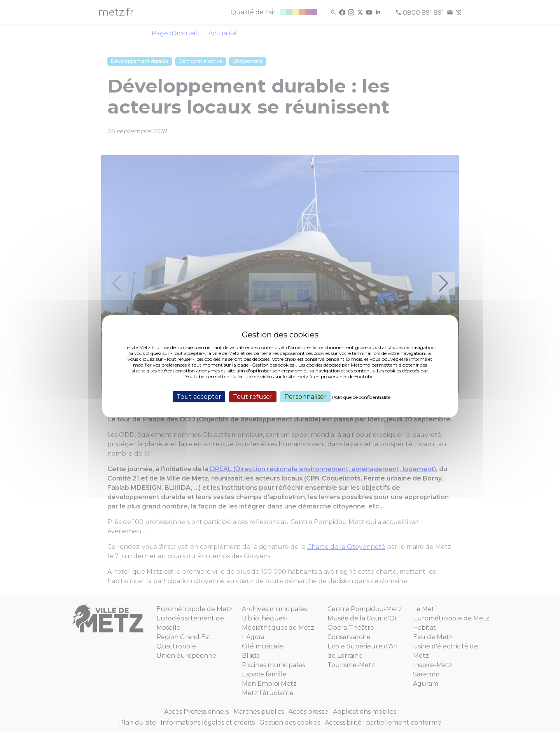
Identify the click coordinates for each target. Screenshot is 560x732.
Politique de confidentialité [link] (361, 397)
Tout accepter (199, 396)
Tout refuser (253, 396)
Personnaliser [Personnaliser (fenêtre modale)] (305, 396)
